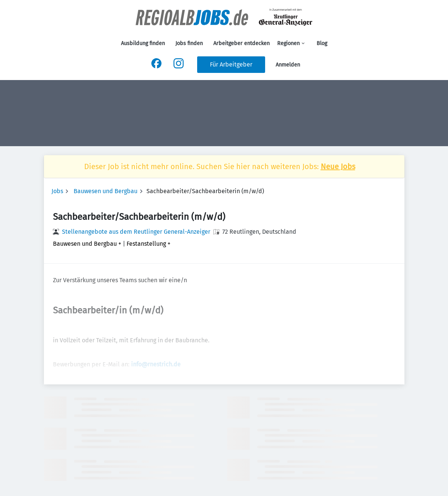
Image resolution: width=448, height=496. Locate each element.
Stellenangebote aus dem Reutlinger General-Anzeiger (136, 232)
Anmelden (288, 65)
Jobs (57, 191)
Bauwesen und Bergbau (106, 191)
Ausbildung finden (143, 43)
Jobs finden (189, 43)
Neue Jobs (338, 166)
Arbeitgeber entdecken (241, 43)
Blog (322, 43)
